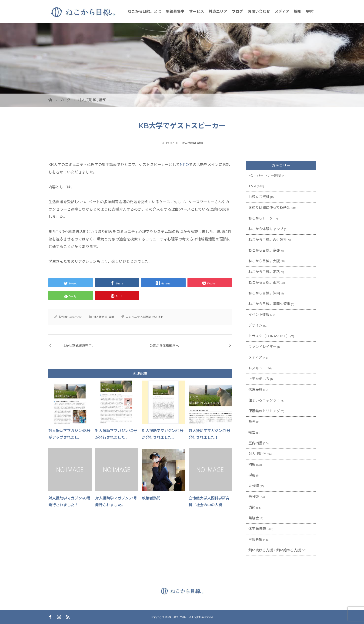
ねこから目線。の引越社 (268, 240)
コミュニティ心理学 (138, 317)
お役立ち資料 (259, 197)
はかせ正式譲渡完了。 (79, 346)
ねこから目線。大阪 (264, 261)
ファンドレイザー (262, 347)
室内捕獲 (255, 443)
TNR (252, 186)
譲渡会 (254, 518)
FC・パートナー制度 (265, 175)
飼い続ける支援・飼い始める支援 (275, 550)
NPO (184, 165)
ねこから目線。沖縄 (264, 293)
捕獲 (252, 464)
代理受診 (255, 390)
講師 (200, 143)
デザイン (255, 325)
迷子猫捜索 (257, 529)
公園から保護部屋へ (164, 346)
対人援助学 (189, 143)
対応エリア (218, 12)
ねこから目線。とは (144, 12)
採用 (298, 12)
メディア (282, 12)
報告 (252, 432)
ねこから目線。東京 (264, 282)
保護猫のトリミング (264, 411)
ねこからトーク (261, 218)
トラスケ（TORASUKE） (269, 336)
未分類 (254, 486)
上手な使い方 (259, 379)
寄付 (310, 12)
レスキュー (257, 368)
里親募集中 (175, 12)
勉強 (252, 422)
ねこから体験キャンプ (266, 229)
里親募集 (255, 539)
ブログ (237, 12)
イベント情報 (259, 315)
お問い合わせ (259, 12)
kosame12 (75, 317)
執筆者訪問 (151, 498)
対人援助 (158, 317)
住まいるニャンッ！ (264, 400)
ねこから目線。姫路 (264, 272)
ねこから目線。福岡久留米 (269, 304)
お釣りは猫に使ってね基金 (269, 207)
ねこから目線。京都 (264, 250)
